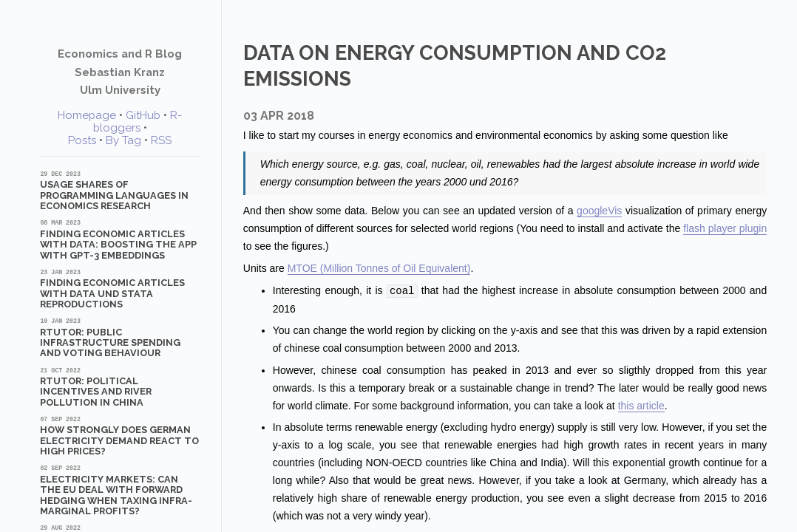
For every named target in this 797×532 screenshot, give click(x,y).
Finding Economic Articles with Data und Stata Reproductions (120, 289)
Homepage (87, 115)
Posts (82, 140)
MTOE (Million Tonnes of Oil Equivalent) (379, 268)
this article (641, 405)
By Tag (123, 140)
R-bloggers (138, 122)
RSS (161, 140)
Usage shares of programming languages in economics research (120, 190)
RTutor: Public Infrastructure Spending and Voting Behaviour (120, 337)
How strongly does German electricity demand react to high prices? (120, 436)
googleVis (599, 211)
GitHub (143, 115)
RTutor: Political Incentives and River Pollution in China (120, 387)
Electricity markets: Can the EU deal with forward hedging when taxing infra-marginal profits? (120, 490)
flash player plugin (725, 228)
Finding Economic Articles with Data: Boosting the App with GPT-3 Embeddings (120, 239)
